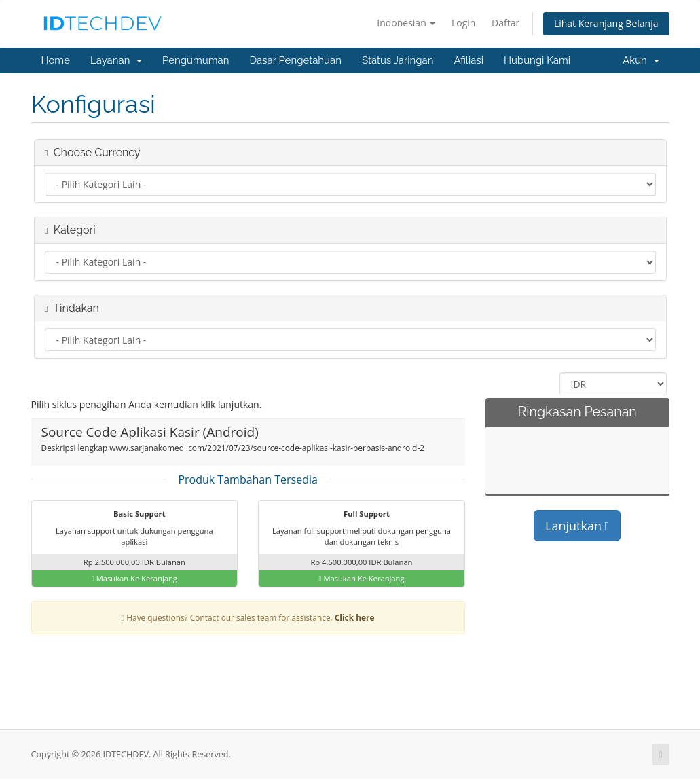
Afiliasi (468, 60)
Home (56, 60)
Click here (355, 617)
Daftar (505, 23)
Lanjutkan (577, 526)
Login (463, 23)
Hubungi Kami (537, 60)
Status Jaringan (398, 60)
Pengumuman (196, 60)
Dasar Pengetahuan (295, 60)
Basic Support (131, 515)
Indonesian (406, 23)
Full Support (358, 515)
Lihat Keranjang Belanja (606, 23)
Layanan (116, 60)
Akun (641, 60)
